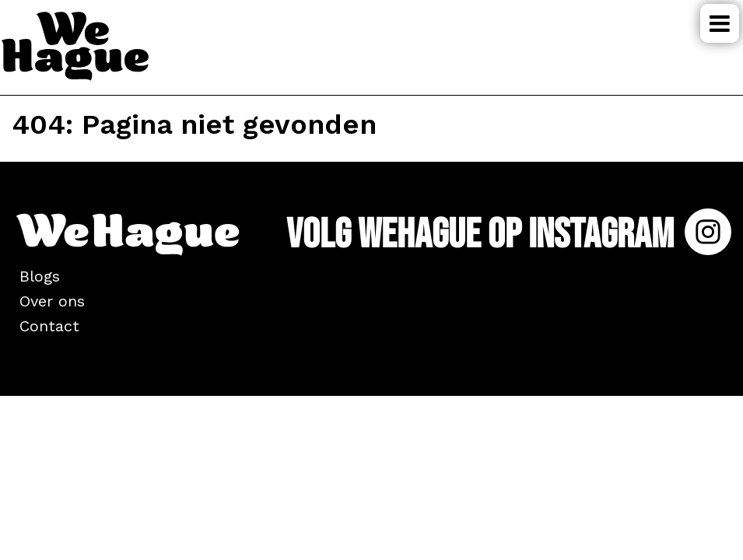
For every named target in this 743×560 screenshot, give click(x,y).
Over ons (52, 301)
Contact (49, 326)
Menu (720, 23)
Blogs (40, 276)
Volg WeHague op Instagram (509, 234)
